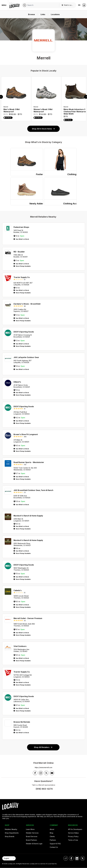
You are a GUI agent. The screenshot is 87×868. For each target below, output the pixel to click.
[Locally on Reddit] (66, 858)
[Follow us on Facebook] (35, 773)
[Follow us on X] (46, 773)
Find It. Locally (68, 5)
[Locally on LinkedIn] (77, 858)
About (52, 829)
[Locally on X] (83, 858)
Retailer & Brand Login (34, 844)
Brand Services (32, 836)
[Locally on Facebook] (71, 858)
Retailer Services (32, 833)
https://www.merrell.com (43, 767)
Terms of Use (73, 840)
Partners (53, 840)
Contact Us (54, 847)
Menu (4, 5)
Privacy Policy (73, 836)
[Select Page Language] (9, 858)
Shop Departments (12, 833)
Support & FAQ (55, 844)
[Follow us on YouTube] (52, 773)
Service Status (73, 833)
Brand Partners (32, 840)
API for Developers (75, 829)
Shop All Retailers (43, 747)
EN (79, 5)
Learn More (30, 829)
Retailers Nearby (11, 829)
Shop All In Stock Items (43, 129)
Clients (52, 836)
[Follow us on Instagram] (41, 773)
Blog (51, 833)
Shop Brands (10, 836)
